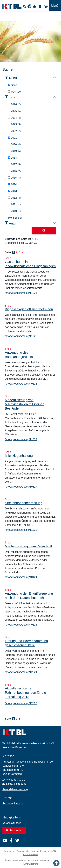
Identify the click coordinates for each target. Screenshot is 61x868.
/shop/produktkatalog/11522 (21, 439)
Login (40, 6)
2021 (12, 138)
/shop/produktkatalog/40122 (21, 384)
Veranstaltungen (12, 823)
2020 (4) (14, 144)
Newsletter (14, 830)
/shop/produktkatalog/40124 (21, 577)
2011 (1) (14, 204)
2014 (12, 184)
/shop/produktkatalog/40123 (21, 625)
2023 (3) (14, 124)
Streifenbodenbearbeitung (24, 503)
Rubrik (14, 78)
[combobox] (18, 231)
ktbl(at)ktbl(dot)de (16, 784)
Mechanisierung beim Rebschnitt (28, 546)
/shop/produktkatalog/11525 (21, 336)
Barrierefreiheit (30, 855)
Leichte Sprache (35, 6)
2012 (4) (14, 198)
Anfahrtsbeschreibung (15, 789)
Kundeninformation (40, 851)
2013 (12, 191)
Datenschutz (23, 851)
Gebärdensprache (30, 6)
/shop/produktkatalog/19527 (21, 487)
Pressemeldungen (13, 804)
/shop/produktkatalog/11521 (21, 530)
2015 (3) (14, 178)
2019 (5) (14, 151)
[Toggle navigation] (55, 5)
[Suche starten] (44, 231)
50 (37, 239)
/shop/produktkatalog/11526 (21, 293)
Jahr (12, 97)
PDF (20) (15, 92)
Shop (46, 6)
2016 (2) (14, 171)
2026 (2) (14, 104)
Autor (13, 223)
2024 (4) (14, 118)
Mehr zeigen (15, 218)
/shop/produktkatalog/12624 (21, 672)
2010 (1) (14, 211)
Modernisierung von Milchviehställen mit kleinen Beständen (25, 404)
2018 (12, 158)
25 (33, 239)
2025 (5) (14, 111)
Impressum (10, 851)
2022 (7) (14, 131)
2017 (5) (14, 164)
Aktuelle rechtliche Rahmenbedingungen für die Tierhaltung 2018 (25, 693)
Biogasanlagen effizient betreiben (29, 309)
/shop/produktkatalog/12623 (21, 703)
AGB (53, 851)
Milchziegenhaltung (19, 456)
